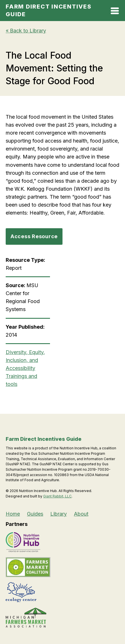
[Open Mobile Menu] (115, 12)
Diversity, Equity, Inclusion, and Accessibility (25, 360)
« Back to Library (26, 31)
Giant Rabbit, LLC (57, 496)
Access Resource (34, 236)
